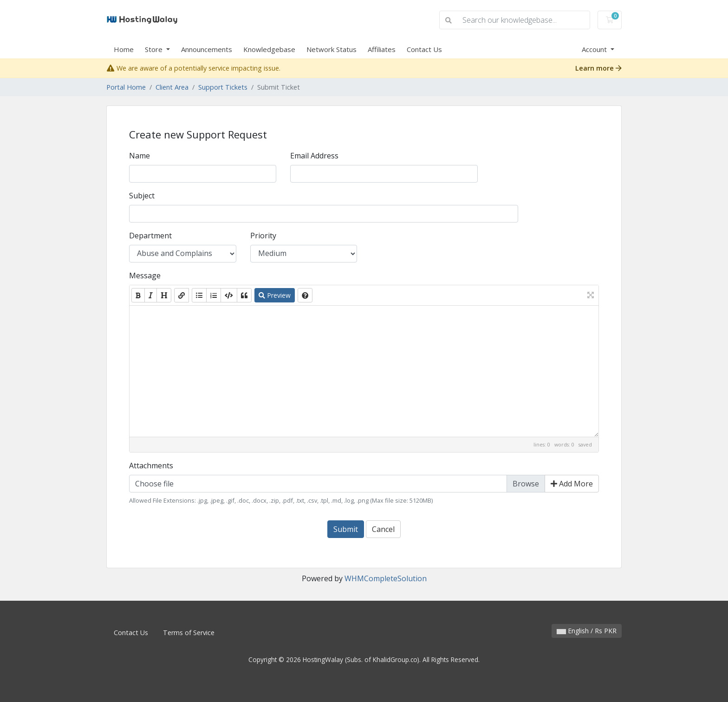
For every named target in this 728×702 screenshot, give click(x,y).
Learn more (598, 68)
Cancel (383, 529)
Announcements (207, 49)
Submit (346, 529)
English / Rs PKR (587, 631)
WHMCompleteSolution (386, 578)
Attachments (151, 466)
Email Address (314, 156)
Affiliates (382, 49)
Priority (263, 236)
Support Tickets (223, 87)
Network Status (331, 49)
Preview (275, 295)
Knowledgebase (269, 49)
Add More (572, 484)
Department (150, 236)
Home (124, 49)
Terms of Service (189, 633)
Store (155, 49)
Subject (142, 196)
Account (595, 49)
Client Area (172, 87)
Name (140, 156)
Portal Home (126, 87)
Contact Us (424, 49)
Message (145, 276)
